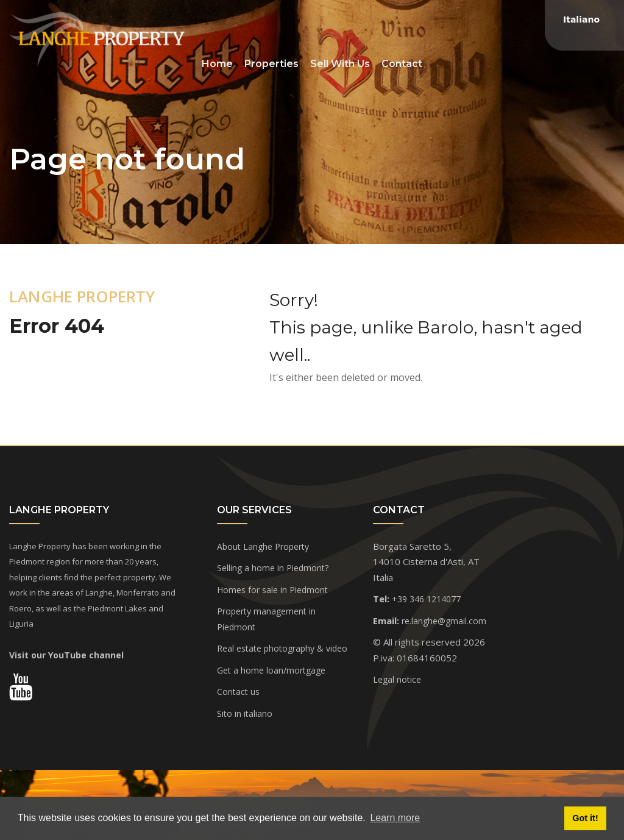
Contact (402, 64)
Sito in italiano (245, 714)
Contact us (238, 692)
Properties (271, 64)
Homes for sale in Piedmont (272, 590)
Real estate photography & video (282, 648)
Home (217, 64)
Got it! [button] (585, 818)
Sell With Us (340, 64)
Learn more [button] (395, 818)
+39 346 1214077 (426, 599)
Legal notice (397, 679)
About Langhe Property (263, 546)
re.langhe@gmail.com (444, 621)
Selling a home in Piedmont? (273, 568)
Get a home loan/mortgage (271, 670)
